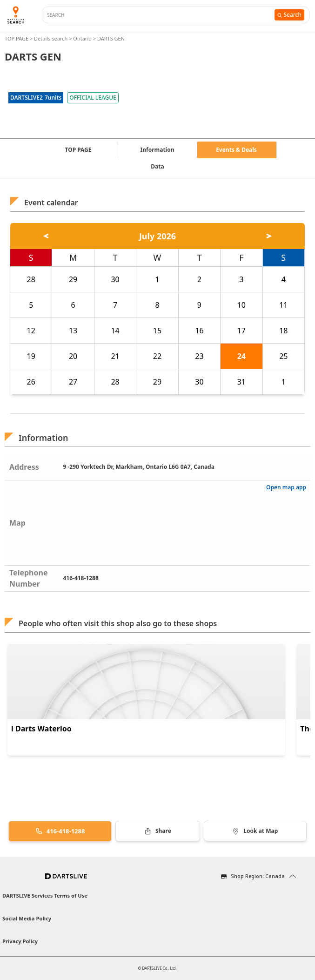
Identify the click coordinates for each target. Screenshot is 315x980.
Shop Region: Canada (258, 876)
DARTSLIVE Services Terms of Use (45, 896)
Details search (51, 38)
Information (157, 150)
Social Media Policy (27, 918)
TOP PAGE (17, 38)
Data (157, 166)
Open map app (286, 487)
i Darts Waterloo (41, 729)
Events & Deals (236, 150)
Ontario (82, 38)
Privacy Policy (20, 941)
